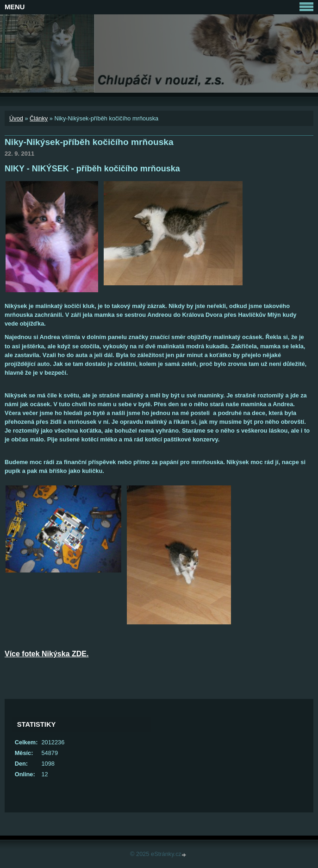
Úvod (16, 118)
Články (39, 118)
